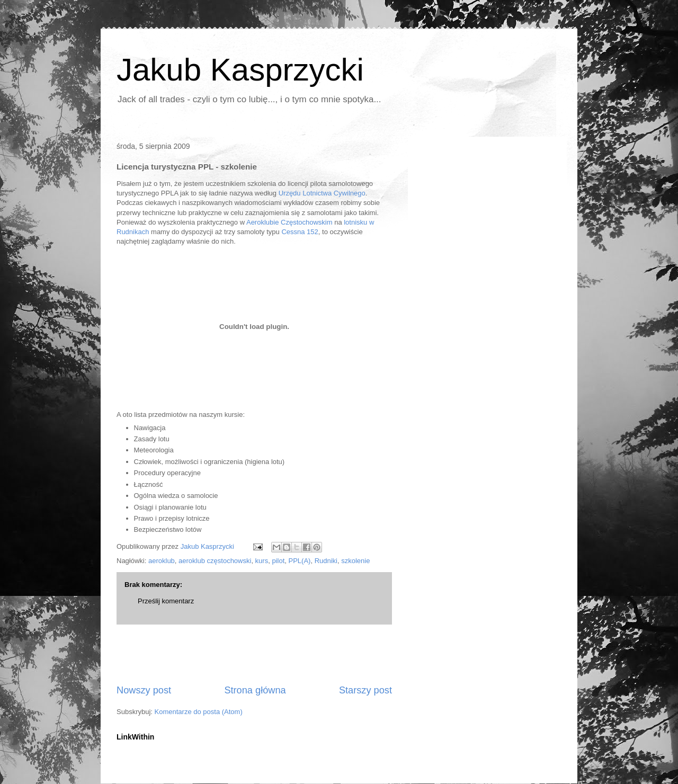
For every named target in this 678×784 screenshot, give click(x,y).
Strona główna (255, 690)
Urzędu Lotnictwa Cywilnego (322, 193)
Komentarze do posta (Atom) (199, 712)
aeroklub (162, 561)
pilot (278, 561)
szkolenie (355, 561)
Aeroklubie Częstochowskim (289, 222)
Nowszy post (144, 690)
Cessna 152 (300, 232)
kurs (262, 561)
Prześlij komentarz (166, 601)
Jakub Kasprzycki (240, 70)
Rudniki (326, 561)
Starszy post (365, 690)
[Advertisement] (254, 654)
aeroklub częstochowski (215, 561)
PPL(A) (300, 561)
